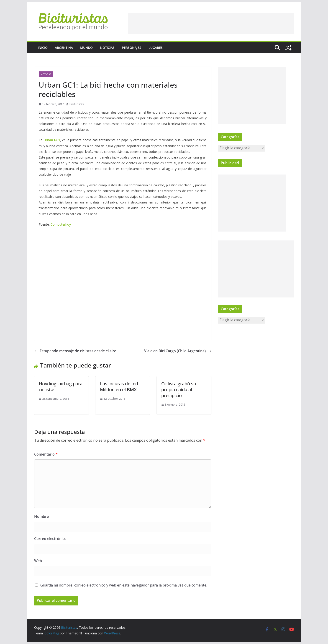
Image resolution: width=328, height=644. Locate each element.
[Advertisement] (211, 23)
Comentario (46, 454)
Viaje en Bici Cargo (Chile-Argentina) (178, 351)
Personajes (132, 48)
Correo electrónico (50, 539)
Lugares (156, 48)
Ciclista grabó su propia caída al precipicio (179, 390)
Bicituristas (77, 104)
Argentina (64, 48)
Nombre (41, 516)
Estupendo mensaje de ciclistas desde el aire (75, 351)
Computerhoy (60, 224)
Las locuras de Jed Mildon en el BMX (119, 387)
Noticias (107, 48)
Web (38, 561)
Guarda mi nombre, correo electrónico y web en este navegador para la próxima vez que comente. (124, 585)
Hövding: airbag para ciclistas (61, 387)
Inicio (43, 48)
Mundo (86, 48)
